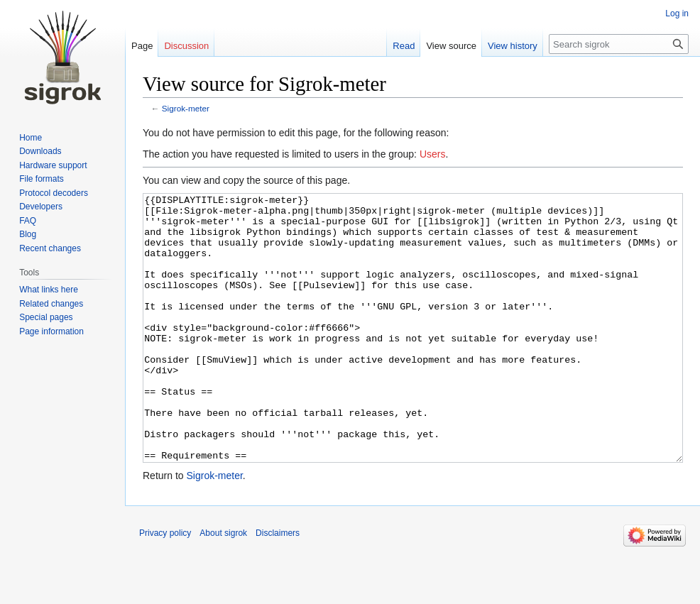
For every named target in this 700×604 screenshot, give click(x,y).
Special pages (46, 317)
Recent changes (50, 248)
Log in (677, 13)
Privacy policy (165, 586)
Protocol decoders (54, 193)
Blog (28, 234)
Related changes (51, 304)
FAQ (28, 221)
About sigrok (223, 586)
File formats (42, 179)
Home (31, 138)
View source (451, 46)
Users (433, 154)
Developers (41, 207)
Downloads (40, 151)
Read (404, 46)
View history (513, 46)
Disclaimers (278, 586)
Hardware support (53, 165)
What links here (49, 290)
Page (142, 46)
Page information (51, 331)
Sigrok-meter (186, 108)
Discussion (186, 46)
